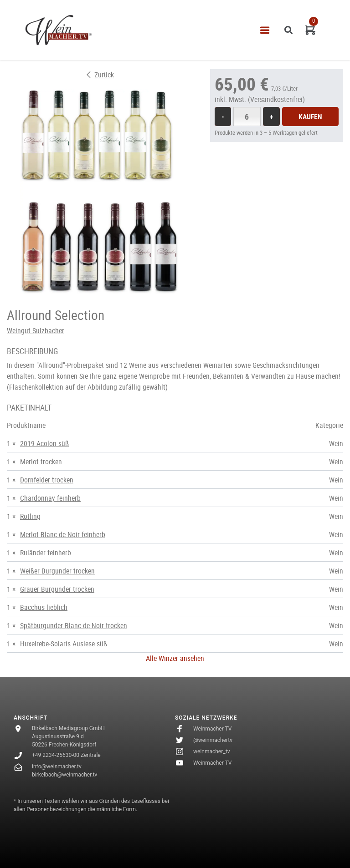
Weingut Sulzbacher (36, 330)
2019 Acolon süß (44, 443)
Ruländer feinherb (46, 553)
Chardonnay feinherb (50, 498)
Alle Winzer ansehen (175, 658)
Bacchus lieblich (44, 607)
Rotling (30, 516)
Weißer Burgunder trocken (57, 571)
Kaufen (310, 117)
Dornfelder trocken (47, 480)
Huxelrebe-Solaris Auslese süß (64, 644)
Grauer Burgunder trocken (57, 589)
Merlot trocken (41, 462)
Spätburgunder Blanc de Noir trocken (74, 625)
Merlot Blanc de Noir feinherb (63, 534)
